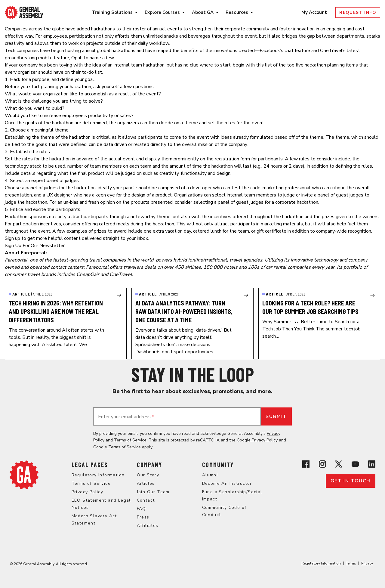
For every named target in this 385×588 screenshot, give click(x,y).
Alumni (210, 475)
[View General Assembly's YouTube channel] (355, 464)
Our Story (148, 475)
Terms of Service (130, 440)
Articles (146, 483)
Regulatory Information (98, 475)
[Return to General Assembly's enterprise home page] (24, 12)
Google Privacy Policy (257, 440)
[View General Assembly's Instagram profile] (322, 464)
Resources (237, 12)
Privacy (367, 563)
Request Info (358, 12)
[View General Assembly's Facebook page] (306, 464)
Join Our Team (153, 492)
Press (143, 517)
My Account (315, 12)
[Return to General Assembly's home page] (24, 475)
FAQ (142, 509)
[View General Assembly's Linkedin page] (372, 464)
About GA (203, 12)
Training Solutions (112, 12)
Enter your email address (126, 417)
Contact (146, 500)
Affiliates (148, 526)
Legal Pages (90, 465)
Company (149, 465)
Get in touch (351, 481)
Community (218, 465)
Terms (351, 563)
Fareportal (16, 260)
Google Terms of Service (117, 447)
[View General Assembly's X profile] (339, 464)
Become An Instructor (227, 483)
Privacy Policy (88, 492)
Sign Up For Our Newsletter (35, 246)
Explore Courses (162, 12)
